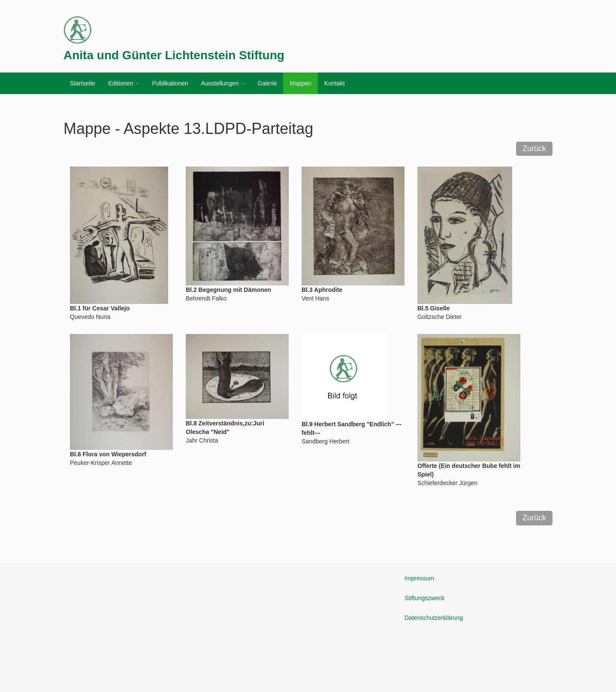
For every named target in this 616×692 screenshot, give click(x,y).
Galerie (267, 83)
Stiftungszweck (424, 598)
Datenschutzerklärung (434, 618)
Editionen (124, 83)
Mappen (300, 83)
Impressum (419, 578)
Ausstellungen (223, 83)
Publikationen (170, 83)
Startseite (83, 83)
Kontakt (334, 83)
